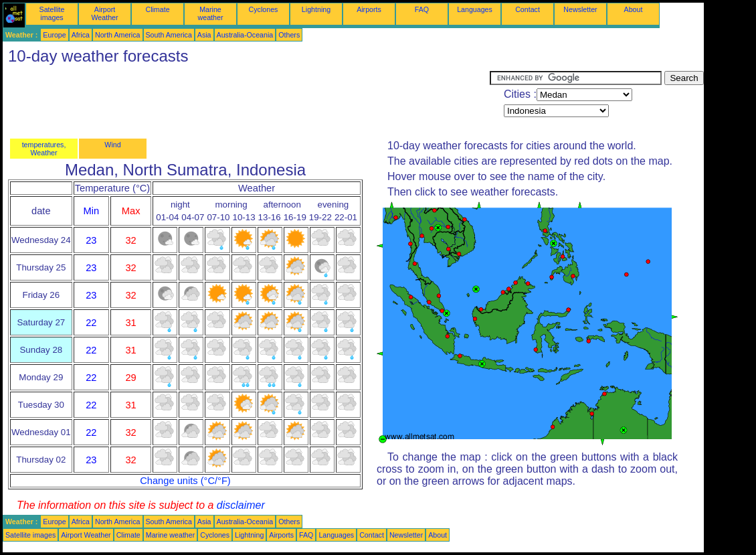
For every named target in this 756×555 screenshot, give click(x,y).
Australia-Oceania (245, 35)
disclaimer (241, 505)
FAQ (422, 9)
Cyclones (264, 9)
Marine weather (211, 13)
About (634, 9)
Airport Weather (104, 13)
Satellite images (52, 13)
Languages (475, 9)
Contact (528, 9)
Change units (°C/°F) (185, 481)
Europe (54, 35)
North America (118, 35)
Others (289, 35)
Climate (157, 9)
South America (169, 35)
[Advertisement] (246, 101)
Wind (112, 145)
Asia (204, 35)
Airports (369, 9)
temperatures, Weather (44, 149)
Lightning (316, 9)
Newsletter (580, 9)
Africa (81, 35)
